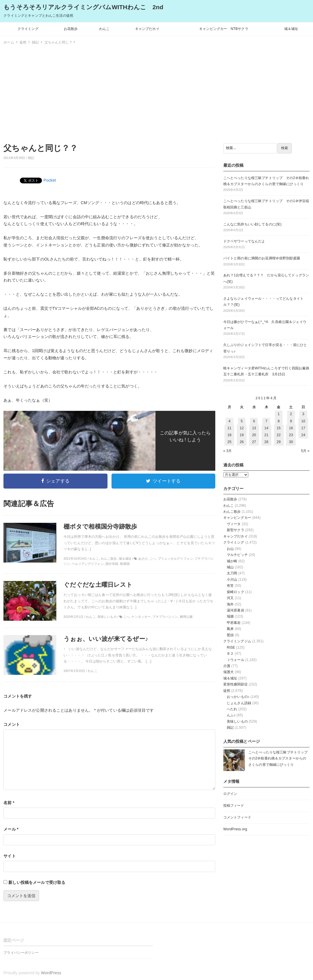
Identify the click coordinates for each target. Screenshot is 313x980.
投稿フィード (234, 806)
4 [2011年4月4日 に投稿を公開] (230, 421)
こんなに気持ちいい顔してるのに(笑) (252, 224)
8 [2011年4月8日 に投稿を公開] (279, 421)
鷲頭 (230, 635)
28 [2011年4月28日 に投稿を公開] (266, 442)
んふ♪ (231, 715)
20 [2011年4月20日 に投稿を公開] (254, 435)
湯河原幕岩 (236, 610)
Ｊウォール (236, 660)
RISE (231, 647)
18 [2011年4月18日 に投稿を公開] (229, 435)
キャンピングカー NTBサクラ (224, 29)
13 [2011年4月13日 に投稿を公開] (254, 428)
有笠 (230, 586)
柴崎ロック (236, 592)
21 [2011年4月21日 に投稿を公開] (266, 435)
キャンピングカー (237, 518)
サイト (9, 856)
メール (11, 829)
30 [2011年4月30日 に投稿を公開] (291, 442)
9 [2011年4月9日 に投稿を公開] (291, 421)
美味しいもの (237, 721)
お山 (230, 549)
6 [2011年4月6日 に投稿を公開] (254, 421)
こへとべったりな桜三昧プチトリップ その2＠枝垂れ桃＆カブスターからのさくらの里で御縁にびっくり (280, 758)
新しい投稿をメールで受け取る (37, 882)
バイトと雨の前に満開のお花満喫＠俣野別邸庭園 (262, 258)
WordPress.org (235, 829)
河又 (230, 598)
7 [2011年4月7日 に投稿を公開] (266, 421)
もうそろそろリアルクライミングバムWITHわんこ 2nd (83, 7)
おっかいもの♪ (238, 697)
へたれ (232, 709)
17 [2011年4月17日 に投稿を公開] (303, 428)
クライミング (28, 29)
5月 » (305, 451)
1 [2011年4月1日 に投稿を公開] (279, 414)
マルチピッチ (237, 555)
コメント (12, 724)
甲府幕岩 (234, 623)
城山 (230, 567)
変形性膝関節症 (236, 684)
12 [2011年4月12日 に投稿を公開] (242, 428)
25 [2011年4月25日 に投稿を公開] (229, 442)
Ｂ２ (230, 654)
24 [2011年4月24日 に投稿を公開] (303, 435)
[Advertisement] (156, 93)
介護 (227, 666)
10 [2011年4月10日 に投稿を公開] (303, 421)
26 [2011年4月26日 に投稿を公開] (242, 442)
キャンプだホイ (147, 29)
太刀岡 (232, 573)
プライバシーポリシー (21, 953)
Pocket (50, 180)
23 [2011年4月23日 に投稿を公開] (291, 435)
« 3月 (228, 451)
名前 (9, 803)
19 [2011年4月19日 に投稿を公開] (242, 435)
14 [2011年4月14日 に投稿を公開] (266, 428)
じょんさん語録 (239, 703)
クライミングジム (237, 641)
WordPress (51, 973)
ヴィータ (234, 524)
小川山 (232, 580)
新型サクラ (236, 530)
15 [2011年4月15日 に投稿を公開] (279, 428)
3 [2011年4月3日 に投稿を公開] (303, 414)
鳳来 (230, 629)
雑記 (31, 158)
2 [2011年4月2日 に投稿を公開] (291, 414)
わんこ (104, 29)
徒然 (227, 691)
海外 (230, 604)
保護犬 (228, 672)
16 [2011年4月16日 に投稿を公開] (291, 428)
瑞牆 (230, 616)
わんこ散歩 (232, 512)
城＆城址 (291, 29)
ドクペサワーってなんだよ (244, 241)
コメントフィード (237, 817)
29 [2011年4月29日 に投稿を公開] (279, 442)
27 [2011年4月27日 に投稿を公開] (254, 442)
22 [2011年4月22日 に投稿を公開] (279, 435)
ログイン (230, 794)
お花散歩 (71, 29)
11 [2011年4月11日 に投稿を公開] (229, 428)
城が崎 (232, 561)
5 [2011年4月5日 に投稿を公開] (242, 421)
